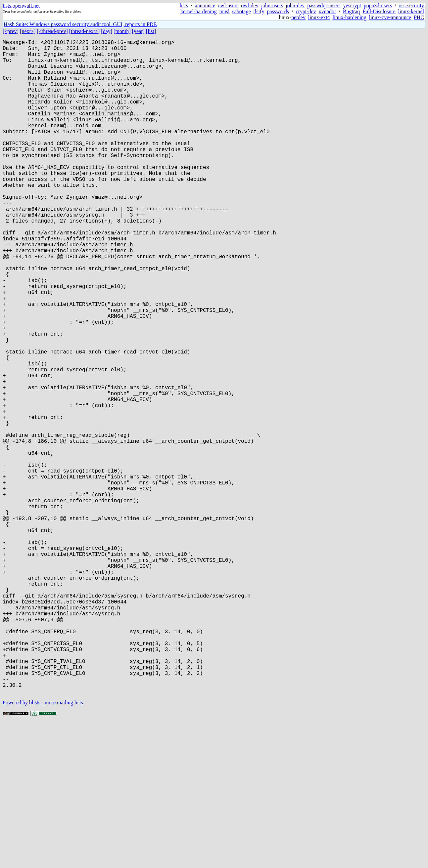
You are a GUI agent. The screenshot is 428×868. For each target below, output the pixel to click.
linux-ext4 (319, 17)
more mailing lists (64, 848)
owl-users (228, 5)
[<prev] (11, 31)
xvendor (327, 11)
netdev (298, 17)
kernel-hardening (198, 11)
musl (224, 11)
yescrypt (352, 5)
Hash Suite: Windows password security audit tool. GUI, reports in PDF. (80, 24)
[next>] (28, 31)
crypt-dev (306, 11)
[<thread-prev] (52, 31)
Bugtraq (352, 11)
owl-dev (250, 5)
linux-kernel (411, 11)
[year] (138, 31)
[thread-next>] (85, 31)
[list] (151, 31)
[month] (122, 31)
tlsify (259, 11)
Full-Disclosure (379, 11)
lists (184, 5)
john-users (272, 5)
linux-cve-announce (390, 17)
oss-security (411, 5)
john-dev (295, 5)
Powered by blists (22, 848)
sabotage (242, 11)
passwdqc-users (324, 5)
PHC (419, 17)
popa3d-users (378, 5)
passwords (278, 11)
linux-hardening (350, 17)
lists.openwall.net (21, 6)
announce (205, 5)
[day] (107, 31)
